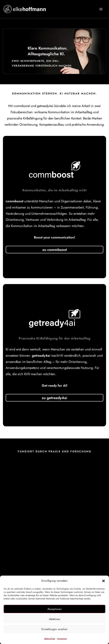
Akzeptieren (55, 609)
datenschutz (50, 639)
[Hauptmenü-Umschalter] (101, 9)
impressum (62, 639)
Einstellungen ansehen (54, 629)
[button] (104, 581)
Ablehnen (55, 619)
